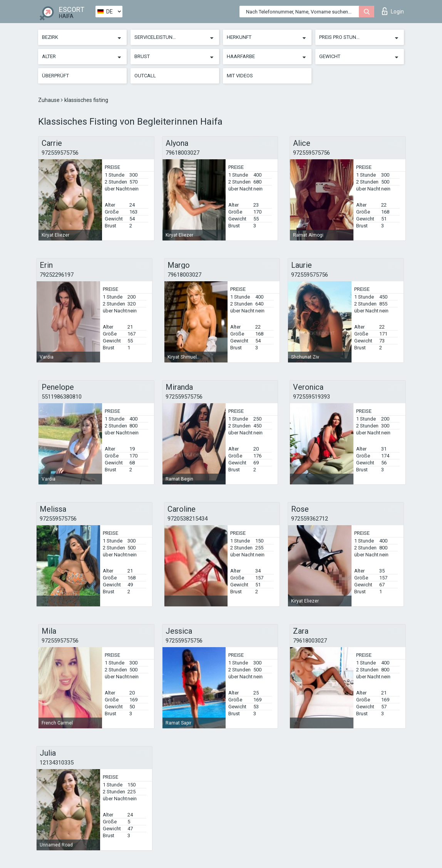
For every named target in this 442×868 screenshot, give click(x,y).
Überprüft (55, 76)
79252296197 (57, 275)
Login (393, 11)
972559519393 (311, 397)
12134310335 (57, 763)
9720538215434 (188, 519)
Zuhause (49, 100)
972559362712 (310, 519)
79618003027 (182, 153)
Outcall (145, 76)
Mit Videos (240, 76)
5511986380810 (62, 397)
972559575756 (60, 153)
